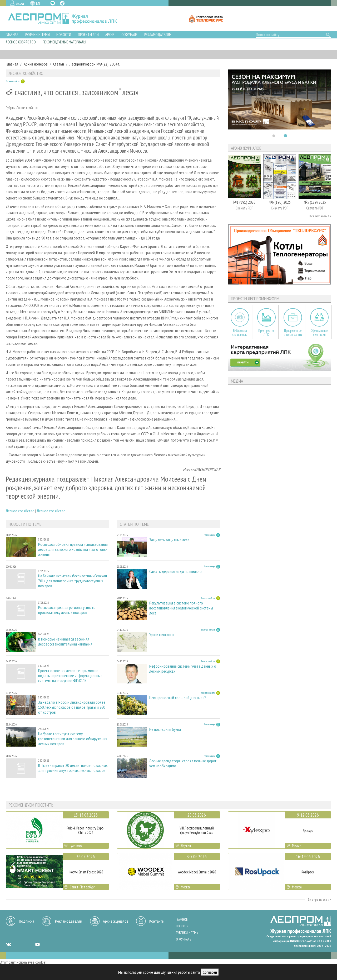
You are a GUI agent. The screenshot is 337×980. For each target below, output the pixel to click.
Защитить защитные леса (169, 540)
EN (38, 3)
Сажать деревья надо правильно (175, 571)
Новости (64, 35)
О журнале (129, 35)
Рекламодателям (158, 35)
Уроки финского (162, 635)
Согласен (210, 972)
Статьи (59, 64)
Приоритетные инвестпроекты (293, 333)
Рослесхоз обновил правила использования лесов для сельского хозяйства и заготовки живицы (73, 549)
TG (62, 3)
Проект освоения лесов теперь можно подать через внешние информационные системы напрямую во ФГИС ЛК (70, 676)
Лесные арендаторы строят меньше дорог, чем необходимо (183, 763)
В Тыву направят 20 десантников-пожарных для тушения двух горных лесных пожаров (73, 768)
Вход (20, 3)
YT (37, 944)
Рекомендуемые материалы (64, 42)
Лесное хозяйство (21, 42)
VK (53, 3)
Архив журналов (116, 921)
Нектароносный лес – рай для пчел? (178, 698)
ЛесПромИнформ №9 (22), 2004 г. (95, 64)
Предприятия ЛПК (266, 333)
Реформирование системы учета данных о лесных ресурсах (183, 669)
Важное (182, 920)
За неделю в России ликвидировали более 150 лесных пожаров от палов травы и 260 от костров (72, 707)
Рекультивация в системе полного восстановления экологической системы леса (181, 608)
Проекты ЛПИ (88, 35)
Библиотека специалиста (240, 333)
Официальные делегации (319, 333)
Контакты (157, 921)
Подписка (27, 921)
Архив (110, 35)
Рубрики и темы (38, 35)
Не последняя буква (165, 729)
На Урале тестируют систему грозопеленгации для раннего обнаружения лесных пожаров (73, 739)
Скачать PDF (244, 208)
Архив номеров (36, 64)
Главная (12, 35)
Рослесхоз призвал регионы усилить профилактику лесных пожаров (67, 610)
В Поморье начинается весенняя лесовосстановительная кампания (65, 642)
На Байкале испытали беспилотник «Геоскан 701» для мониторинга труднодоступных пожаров (73, 581)
